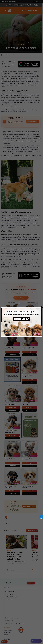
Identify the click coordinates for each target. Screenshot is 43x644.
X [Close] (42, 307)
